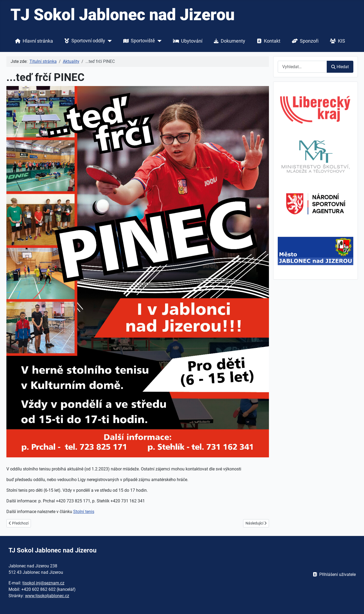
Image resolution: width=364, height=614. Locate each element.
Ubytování (187, 41)
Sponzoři (304, 41)
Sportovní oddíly (84, 41)
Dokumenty (228, 41)
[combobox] (302, 67)
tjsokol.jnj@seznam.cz (43, 583)
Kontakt (268, 41)
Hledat (340, 67)
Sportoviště (138, 41)
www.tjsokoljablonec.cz (47, 596)
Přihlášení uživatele (333, 574)
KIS (336, 41)
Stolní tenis (84, 512)
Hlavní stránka (33, 41)
